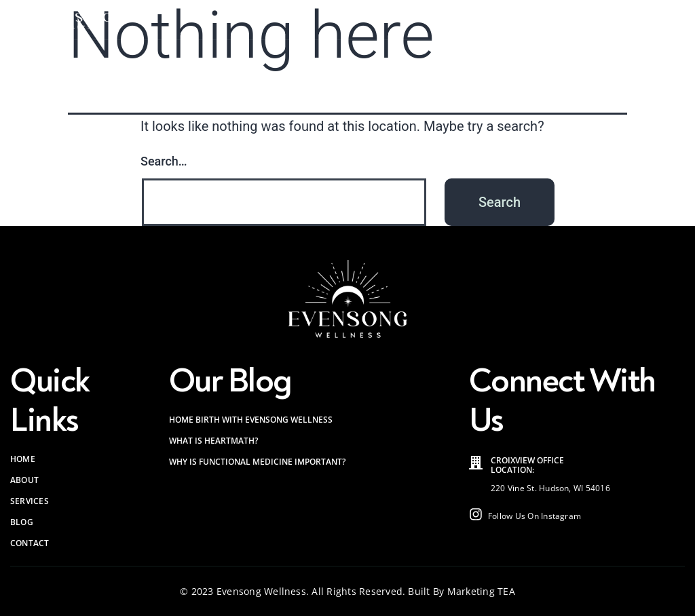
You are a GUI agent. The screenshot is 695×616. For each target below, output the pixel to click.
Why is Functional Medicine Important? (257, 462)
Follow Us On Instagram (534, 516)
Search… (164, 161)
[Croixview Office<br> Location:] (476, 463)
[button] (676, 20)
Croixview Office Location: (527, 465)
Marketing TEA (481, 591)
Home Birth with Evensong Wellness (251, 420)
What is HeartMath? (213, 441)
